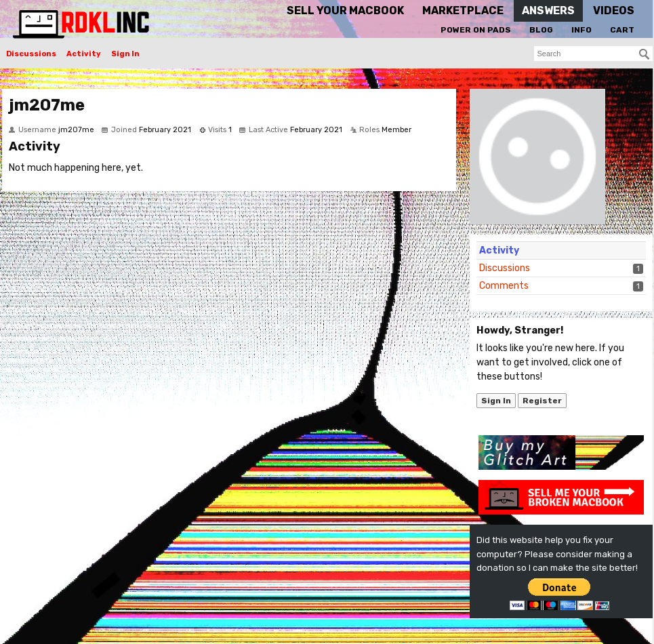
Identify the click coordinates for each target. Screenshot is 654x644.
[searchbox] (593, 54)
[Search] (645, 54)
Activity (84, 54)
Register (542, 401)
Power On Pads (476, 30)
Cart (622, 30)
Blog (541, 30)
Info (581, 30)
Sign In (125, 54)
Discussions (31, 54)
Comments (504, 286)
